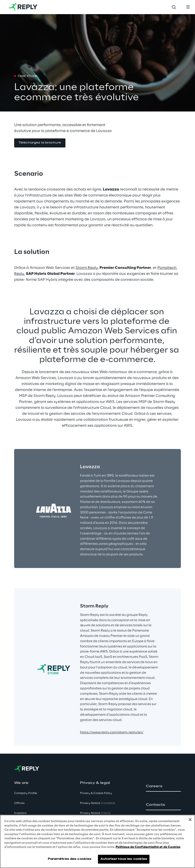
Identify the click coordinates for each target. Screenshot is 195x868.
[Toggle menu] (188, 7)
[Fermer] (190, 820)
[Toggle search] (174, 7)
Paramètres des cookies (70, 859)
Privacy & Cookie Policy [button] (96, 793)
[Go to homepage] (23, 7)
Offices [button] (19, 803)
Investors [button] (20, 813)
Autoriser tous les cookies (124, 859)
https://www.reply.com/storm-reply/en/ (112, 732)
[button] (40, 143)
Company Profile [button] (26, 793)
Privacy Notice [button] (97, 803)
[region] (97, 841)
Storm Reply (87, 268)
